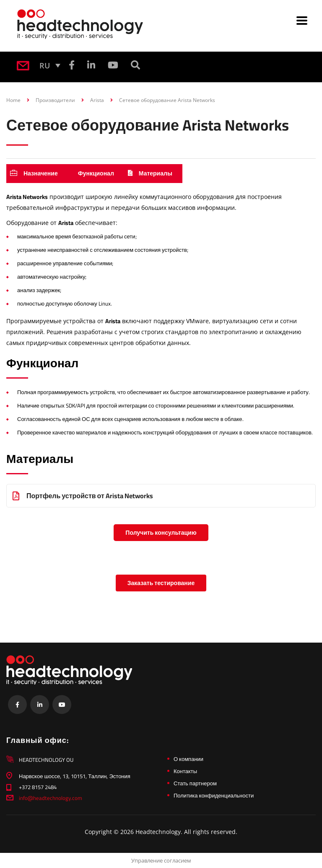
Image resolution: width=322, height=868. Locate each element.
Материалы (150, 173)
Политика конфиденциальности (214, 795)
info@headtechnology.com (51, 798)
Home (13, 100)
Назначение (34, 173)
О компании (188, 759)
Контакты (185, 771)
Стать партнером (195, 783)
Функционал (96, 173)
